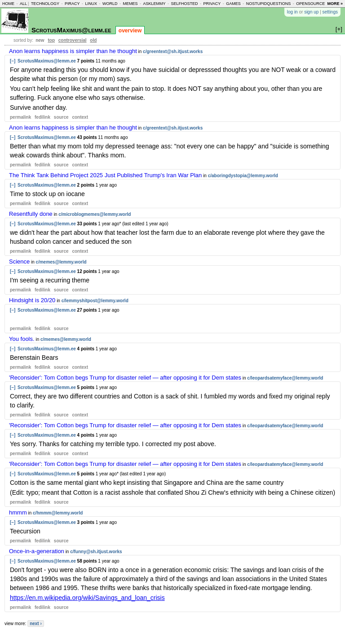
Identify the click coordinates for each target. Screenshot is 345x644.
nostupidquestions (269, 4)
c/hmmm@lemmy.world (58, 513)
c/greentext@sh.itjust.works (173, 51)
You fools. (22, 339)
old (93, 40)
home (8, 4)
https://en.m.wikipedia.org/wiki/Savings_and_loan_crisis (87, 598)
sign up (311, 12)
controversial (73, 40)
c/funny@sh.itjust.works (96, 552)
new (40, 40)
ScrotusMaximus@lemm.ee (71, 30)
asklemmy (154, 4)
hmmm (18, 512)
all (23, 4)
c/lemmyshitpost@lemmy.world (95, 301)
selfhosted (184, 4)
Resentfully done (31, 214)
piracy (72, 4)
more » (335, 4)
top (51, 40)
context (80, 117)
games (233, 4)
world (110, 4)
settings (330, 12)
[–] (13, 61)
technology (45, 4)
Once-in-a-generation (37, 551)
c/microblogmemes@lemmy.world (95, 214)
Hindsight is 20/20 (32, 300)
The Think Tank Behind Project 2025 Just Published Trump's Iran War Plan (105, 175)
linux (91, 4)
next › (36, 624)
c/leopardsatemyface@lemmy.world (285, 378)
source (61, 117)
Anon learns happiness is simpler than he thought (73, 51)
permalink (20, 117)
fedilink (42, 117)
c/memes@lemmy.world (61, 262)
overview (130, 31)
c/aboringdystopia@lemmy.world (243, 176)
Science (19, 262)
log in (292, 12)
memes (130, 4)
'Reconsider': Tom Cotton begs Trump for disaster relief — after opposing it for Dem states (125, 378)
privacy (212, 4)
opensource (310, 4)
